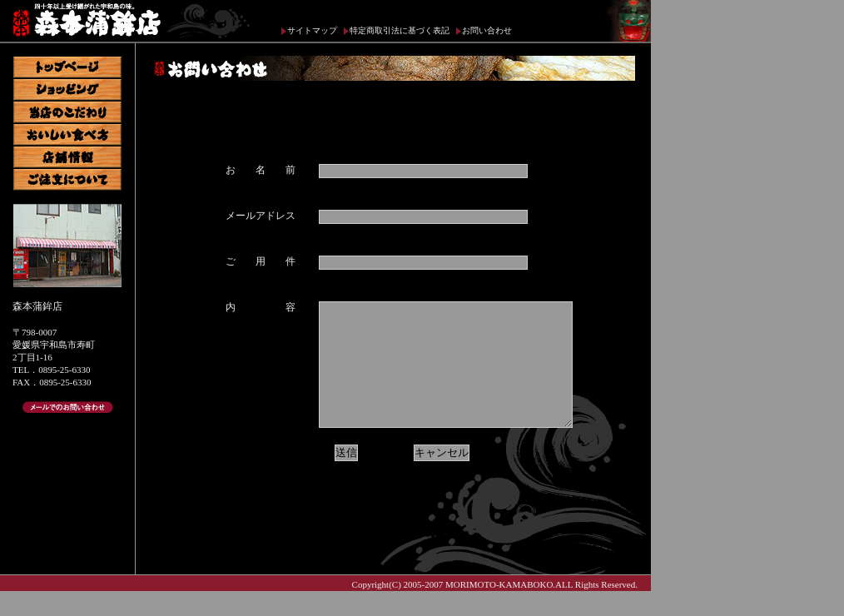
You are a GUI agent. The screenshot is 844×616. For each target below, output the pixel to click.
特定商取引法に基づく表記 (400, 30)
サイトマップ (312, 30)
